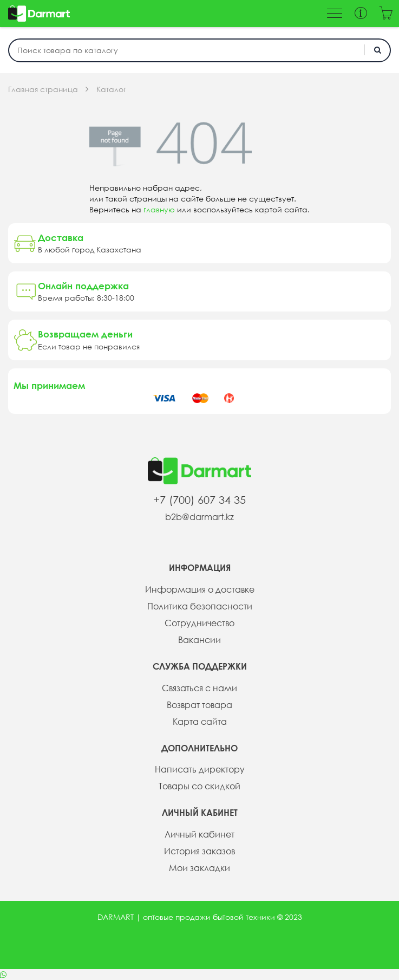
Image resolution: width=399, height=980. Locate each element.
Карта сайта (200, 722)
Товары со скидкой (199, 786)
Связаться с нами (199, 688)
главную (159, 210)
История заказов (199, 851)
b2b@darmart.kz (199, 517)
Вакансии (199, 640)
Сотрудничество (199, 623)
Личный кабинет (199, 834)
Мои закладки (199, 868)
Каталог (111, 89)
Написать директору (200, 769)
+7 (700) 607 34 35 (199, 500)
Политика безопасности (200, 606)
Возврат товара (199, 705)
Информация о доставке (200, 589)
